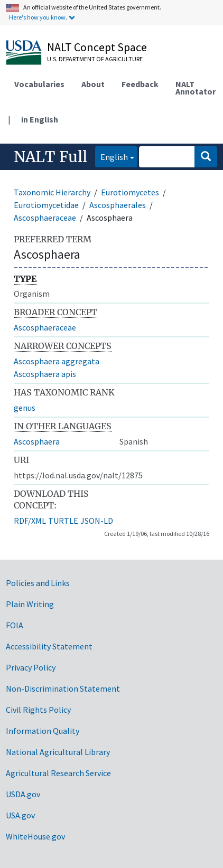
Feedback (140, 84)
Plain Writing (30, 604)
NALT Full (50, 157)
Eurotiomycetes (130, 192)
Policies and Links (38, 583)
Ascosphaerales (118, 205)
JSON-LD (97, 521)
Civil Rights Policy (38, 710)
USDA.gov (23, 794)
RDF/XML (30, 521)
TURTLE (63, 521)
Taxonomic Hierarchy (52, 192)
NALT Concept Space (97, 47)
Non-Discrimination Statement (63, 688)
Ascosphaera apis (45, 374)
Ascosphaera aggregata (57, 361)
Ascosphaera (37, 441)
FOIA (15, 625)
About (93, 84)
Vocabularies (39, 84)
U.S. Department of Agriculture (95, 59)
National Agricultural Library (58, 752)
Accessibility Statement (49, 646)
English (111, 156)
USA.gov (20, 815)
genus (25, 408)
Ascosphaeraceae (45, 218)
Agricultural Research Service (58, 773)
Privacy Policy (31, 667)
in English (40, 119)
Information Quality (43, 731)
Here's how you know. (38, 17)
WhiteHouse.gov (35, 836)
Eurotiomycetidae (46, 205)
